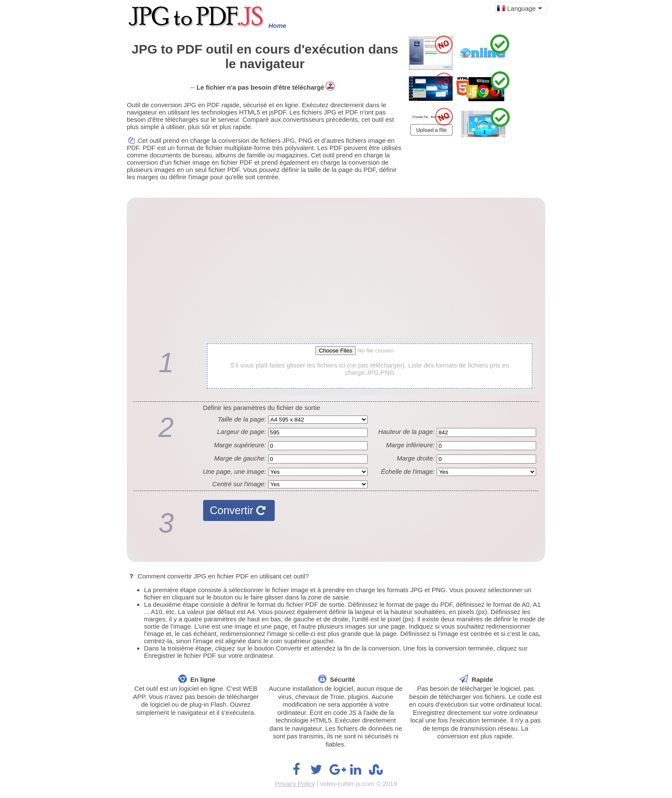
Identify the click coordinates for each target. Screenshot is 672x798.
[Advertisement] (336, 271)
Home (277, 26)
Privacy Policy (295, 784)
